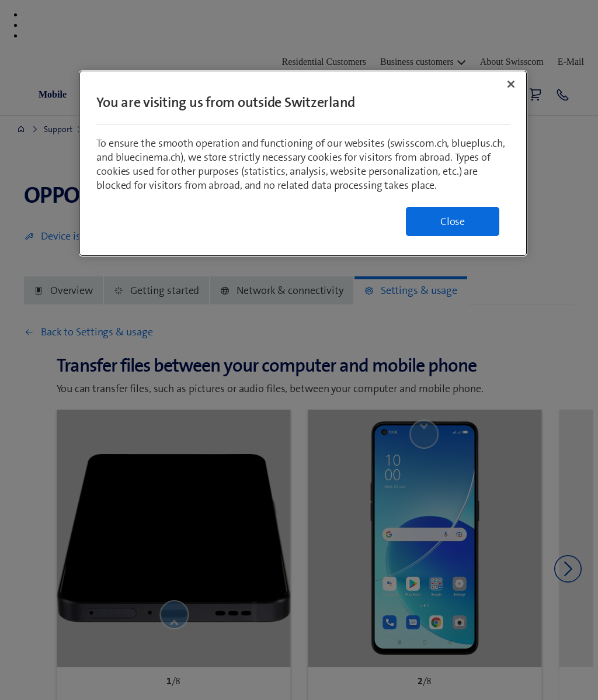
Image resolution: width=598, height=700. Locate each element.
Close (453, 221)
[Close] (511, 84)
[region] (303, 163)
